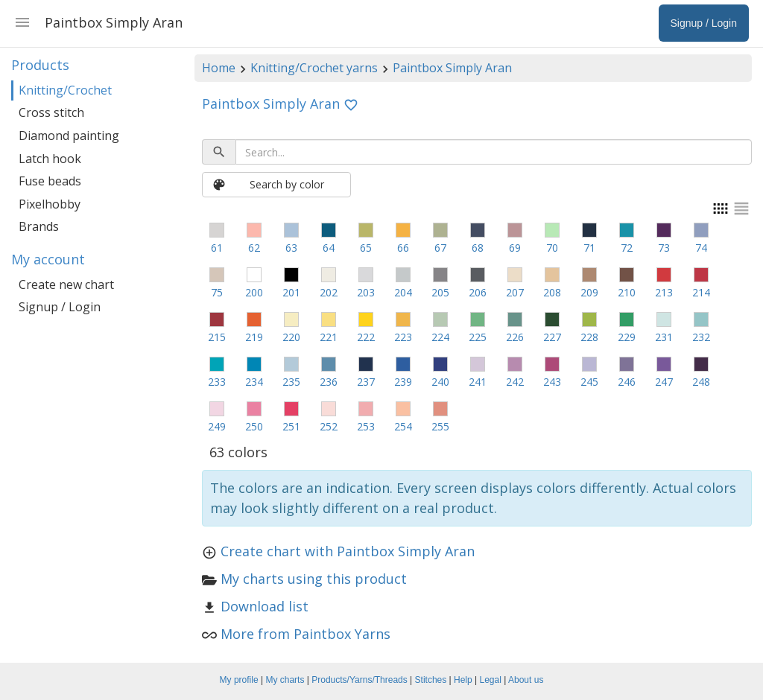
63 (291, 248)
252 (329, 426)
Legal (491, 680)
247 (664, 382)
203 (366, 292)
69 (515, 248)
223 (403, 337)
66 (403, 248)
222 (366, 337)
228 (589, 337)
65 (366, 248)
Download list (265, 606)
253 (366, 426)
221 (329, 337)
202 (329, 292)
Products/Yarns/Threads (360, 680)
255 (440, 426)
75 (217, 292)
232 (701, 337)
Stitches (431, 680)
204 (403, 292)
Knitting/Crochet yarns (314, 68)
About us (526, 680)
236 (329, 382)
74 (701, 248)
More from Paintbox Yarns (305, 634)
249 (217, 426)
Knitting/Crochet (65, 90)
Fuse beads (50, 181)
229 (627, 337)
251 (291, 426)
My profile (239, 680)
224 (440, 337)
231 (664, 337)
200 (254, 292)
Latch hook (50, 159)
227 (552, 337)
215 (217, 337)
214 (701, 292)
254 (403, 426)
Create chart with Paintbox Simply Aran (348, 551)
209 (589, 292)
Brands (39, 226)
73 (664, 248)
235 (291, 382)
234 (254, 382)
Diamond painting (69, 136)
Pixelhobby (50, 204)
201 (291, 292)
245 (589, 382)
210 (627, 292)
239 (403, 382)
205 (440, 292)
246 (627, 382)
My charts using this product (314, 579)
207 (515, 292)
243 (552, 382)
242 (515, 382)
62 (254, 248)
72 (627, 248)
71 (589, 248)
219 (254, 337)
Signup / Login (60, 307)
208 (552, 292)
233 (217, 382)
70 (552, 248)
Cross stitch (51, 112)
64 (329, 248)
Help (463, 680)
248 (701, 382)
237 (366, 382)
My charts (285, 680)
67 (440, 248)
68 (478, 248)
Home (219, 68)
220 (291, 337)
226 (515, 337)
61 (217, 248)
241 (478, 382)
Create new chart (66, 284)
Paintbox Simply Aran (452, 68)
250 (254, 426)
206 (478, 292)
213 (664, 292)
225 (478, 337)
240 (440, 382)
